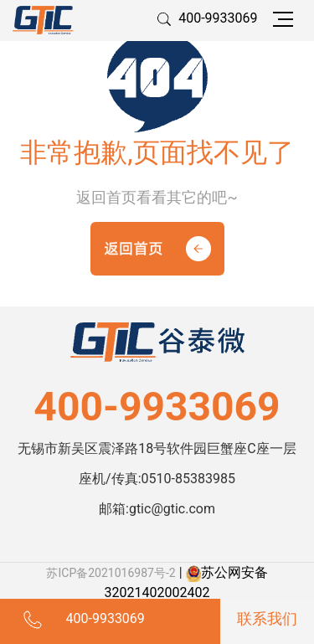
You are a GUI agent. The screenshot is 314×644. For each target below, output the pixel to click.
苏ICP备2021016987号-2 (111, 573)
